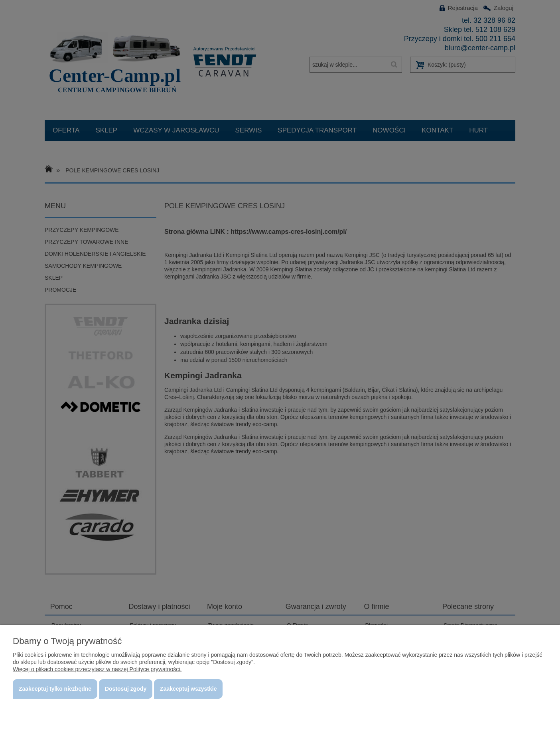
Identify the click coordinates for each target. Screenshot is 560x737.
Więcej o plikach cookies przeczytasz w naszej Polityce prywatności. (97, 669)
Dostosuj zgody (126, 689)
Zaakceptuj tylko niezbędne (55, 689)
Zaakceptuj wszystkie (188, 689)
